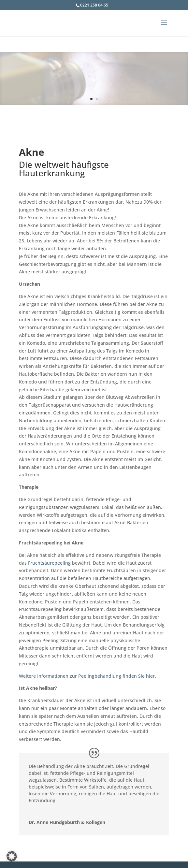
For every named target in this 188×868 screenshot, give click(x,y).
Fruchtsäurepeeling (49, 563)
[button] (12, 856)
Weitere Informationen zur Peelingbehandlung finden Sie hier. (87, 676)
